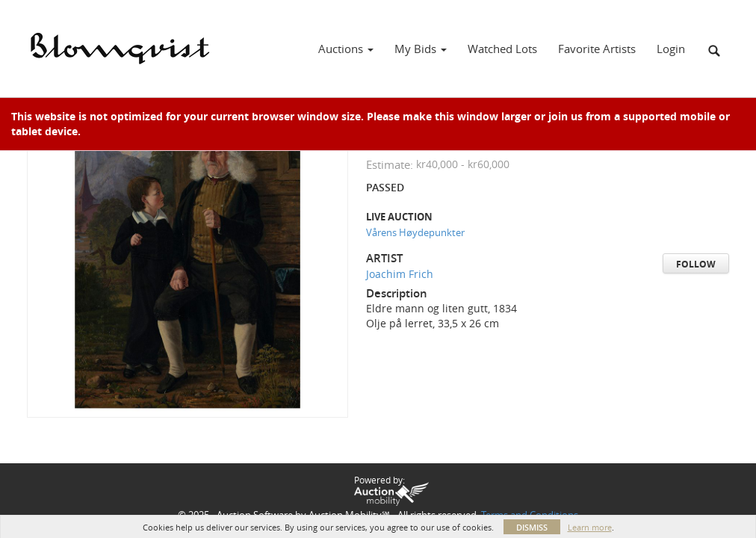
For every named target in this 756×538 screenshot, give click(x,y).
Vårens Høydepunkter (415, 232)
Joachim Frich (400, 274)
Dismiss (532, 527)
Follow (696, 264)
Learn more (590, 527)
